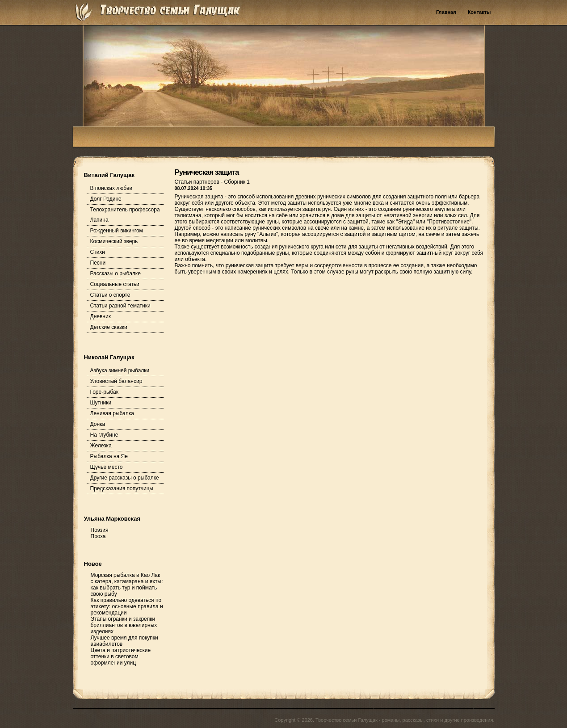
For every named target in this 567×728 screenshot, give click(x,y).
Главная (446, 12)
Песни (98, 263)
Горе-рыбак (105, 392)
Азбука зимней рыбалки (120, 370)
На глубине (104, 435)
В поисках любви (111, 188)
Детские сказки (109, 327)
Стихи (98, 252)
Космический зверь (114, 241)
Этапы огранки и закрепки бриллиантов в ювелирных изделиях (124, 625)
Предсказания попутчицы (122, 488)
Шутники (101, 403)
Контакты (479, 12)
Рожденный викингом (117, 231)
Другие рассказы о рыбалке (125, 478)
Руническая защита (207, 172)
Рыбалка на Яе (109, 456)
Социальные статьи (115, 284)
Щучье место (107, 467)
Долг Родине (106, 199)
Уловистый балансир (116, 381)
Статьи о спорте (110, 295)
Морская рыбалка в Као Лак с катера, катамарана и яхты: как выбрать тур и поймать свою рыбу (127, 585)
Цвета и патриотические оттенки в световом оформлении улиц (121, 656)
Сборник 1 (237, 182)
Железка (101, 446)
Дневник (101, 316)
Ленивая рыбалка (112, 413)
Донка (98, 424)
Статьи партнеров (198, 182)
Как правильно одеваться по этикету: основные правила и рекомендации (127, 606)
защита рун (317, 209)
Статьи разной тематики (120, 306)
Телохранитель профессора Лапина (125, 215)
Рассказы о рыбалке (115, 274)
